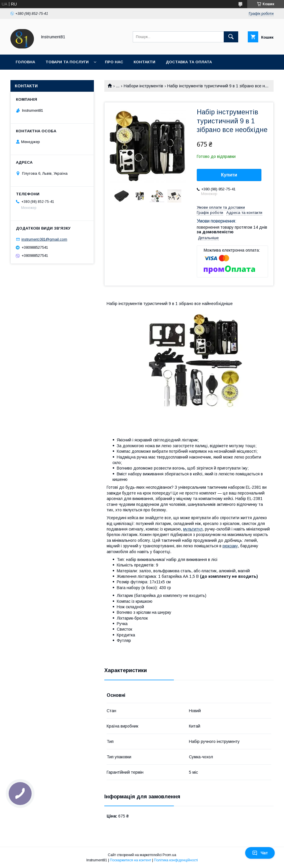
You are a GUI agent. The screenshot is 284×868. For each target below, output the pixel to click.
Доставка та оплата (189, 62)
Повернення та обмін (40, 77)
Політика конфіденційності (176, 860)
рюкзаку (230, 546)
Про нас (114, 62)
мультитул (193, 529)
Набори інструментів (143, 86)
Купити (229, 175)
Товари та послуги (67, 62)
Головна (25, 62)
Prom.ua (169, 855)
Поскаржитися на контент (131, 860)
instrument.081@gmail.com (44, 239)
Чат (260, 853)
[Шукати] (231, 37)
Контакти (144, 62)
